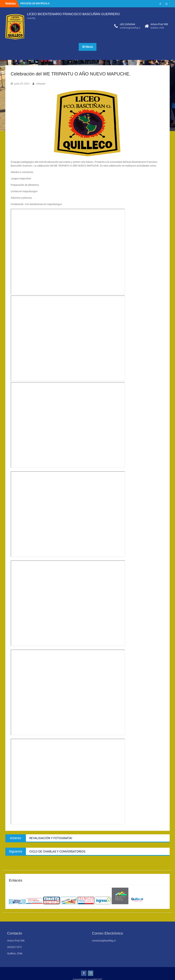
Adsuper (41, 84)
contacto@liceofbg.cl (130, 28)
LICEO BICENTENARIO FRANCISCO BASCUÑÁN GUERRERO (73, 14)
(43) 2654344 (127, 24)
